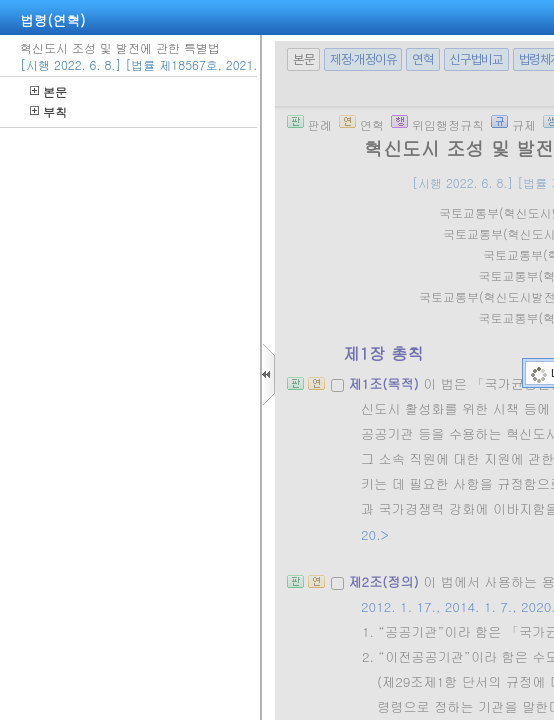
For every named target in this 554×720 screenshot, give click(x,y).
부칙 (48, 111)
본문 (48, 91)
